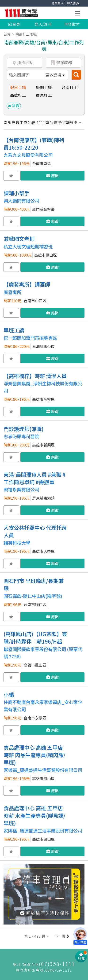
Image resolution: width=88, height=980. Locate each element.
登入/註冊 (43, 24)
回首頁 (14, 24)
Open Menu (79, 14)
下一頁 (61, 936)
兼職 (14, 106)
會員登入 (57, 3)
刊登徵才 (72, 24)
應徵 (52, 176)
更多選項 (55, 75)
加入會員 (73, 3)
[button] (36, 936)
